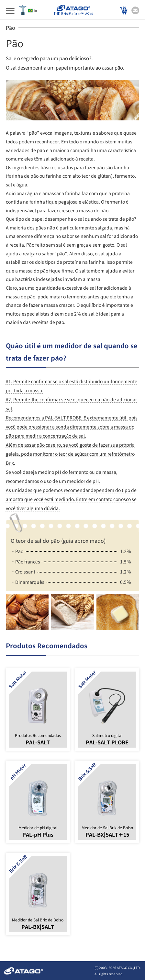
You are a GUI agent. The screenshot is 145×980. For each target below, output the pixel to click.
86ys (73, 10)
